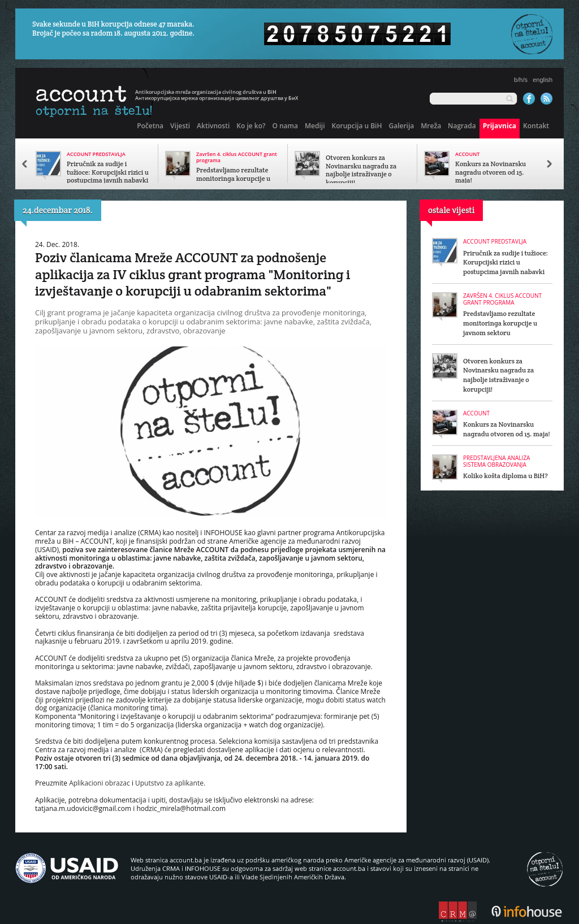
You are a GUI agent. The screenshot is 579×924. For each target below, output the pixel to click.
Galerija (401, 126)
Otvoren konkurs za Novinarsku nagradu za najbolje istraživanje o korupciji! (361, 170)
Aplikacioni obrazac (100, 783)
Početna (150, 126)
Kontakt (536, 126)
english (543, 80)
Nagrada (462, 126)
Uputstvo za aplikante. (170, 783)
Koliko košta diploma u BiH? (505, 476)
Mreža (431, 126)
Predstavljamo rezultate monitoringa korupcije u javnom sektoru (233, 179)
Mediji (315, 126)
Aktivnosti (213, 126)
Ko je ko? (251, 126)
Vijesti (180, 126)
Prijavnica (500, 126)
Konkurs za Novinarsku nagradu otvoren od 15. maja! (491, 172)
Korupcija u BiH (357, 126)
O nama (285, 126)
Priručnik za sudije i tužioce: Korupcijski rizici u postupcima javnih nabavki (108, 172)
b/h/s (521, 80)
